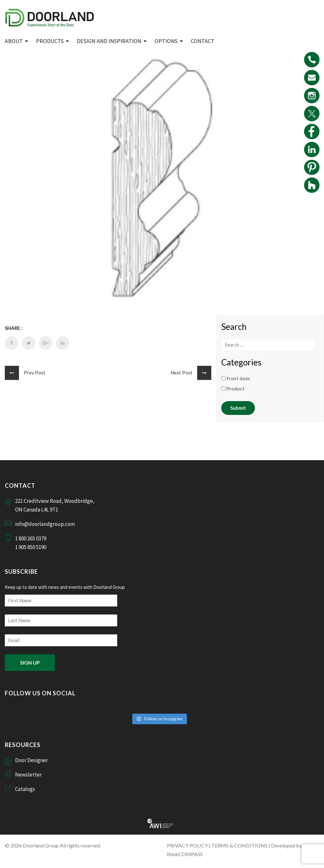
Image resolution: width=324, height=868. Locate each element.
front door (236, 378)
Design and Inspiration (109, 41)
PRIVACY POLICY (187, 845)
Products (50, 41)
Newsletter (28, 775)
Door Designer (31, 760)
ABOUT (14, 41)
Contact (203, 41)
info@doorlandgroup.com (45, 524)
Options (166, 41)
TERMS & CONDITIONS (239, 845)
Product (233, 389)
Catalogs (25, 789)
